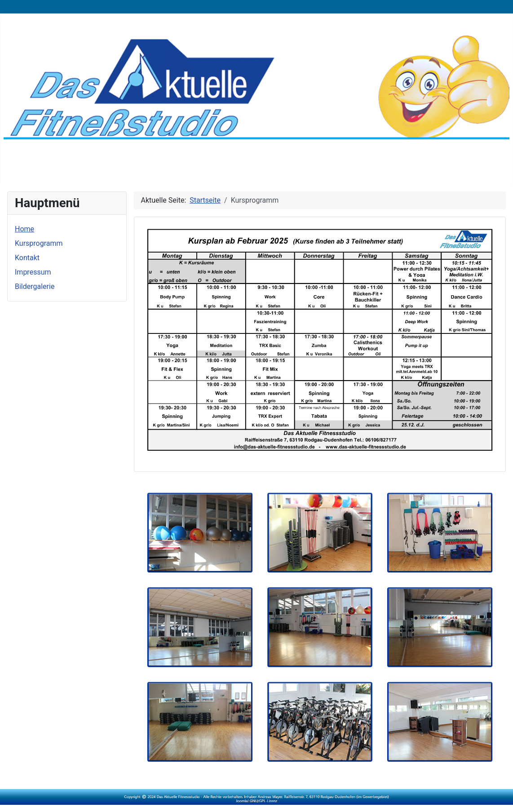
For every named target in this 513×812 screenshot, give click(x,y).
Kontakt (27, 258)
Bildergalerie (35, 286)
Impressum (33, 272)
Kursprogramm (39, 243)
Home (24, 229)
